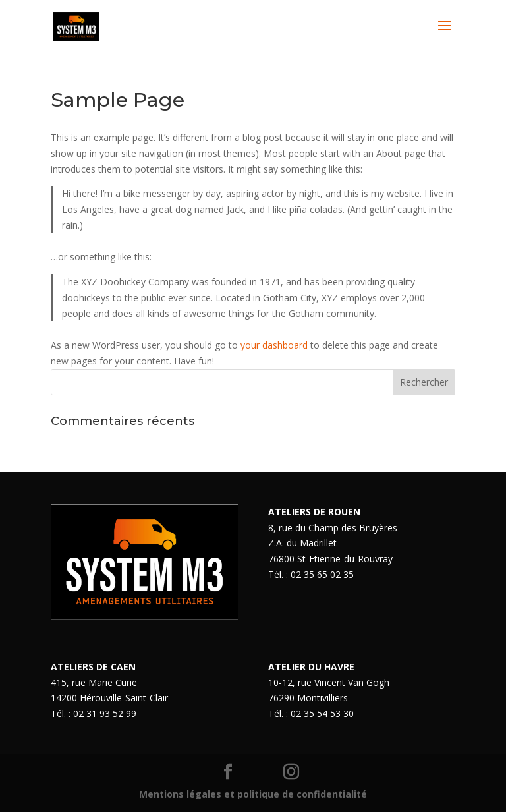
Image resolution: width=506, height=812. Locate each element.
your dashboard (274, 345)
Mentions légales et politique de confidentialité (253, 794)
